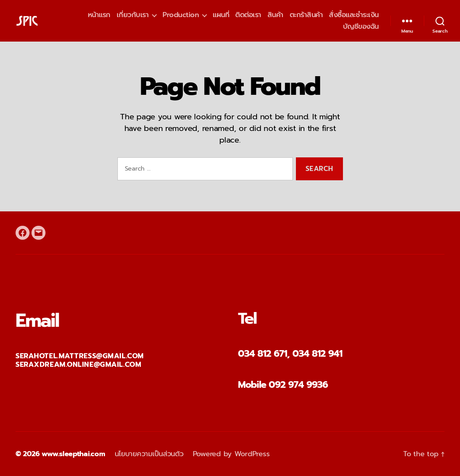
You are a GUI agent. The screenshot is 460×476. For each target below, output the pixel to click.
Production (181, 15)
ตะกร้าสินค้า (306, 15)
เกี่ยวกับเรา (133, 15)
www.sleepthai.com (73, 454)
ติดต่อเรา (248, 15)
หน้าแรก (99, 15)
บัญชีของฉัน (361, 27)
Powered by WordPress (231, 454)
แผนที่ (221, 15)
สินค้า (275, 15)
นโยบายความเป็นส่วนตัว (149, 454)
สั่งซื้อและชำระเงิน (354, 15)
